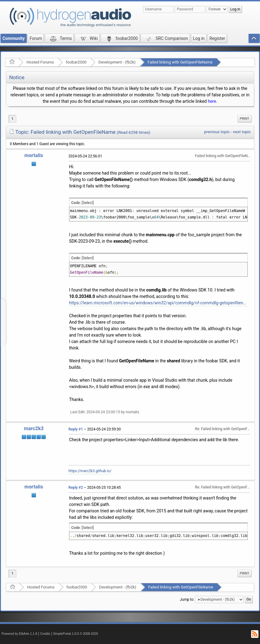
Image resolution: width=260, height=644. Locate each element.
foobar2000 (76, 62)
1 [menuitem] (12, 119)
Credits (45, 634)
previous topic (217, 132)
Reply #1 (76, 429)
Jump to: (187, 600)
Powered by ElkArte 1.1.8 (19, 634)
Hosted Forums (40, 62)
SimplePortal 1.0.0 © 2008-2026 (76, 634)
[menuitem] (244, 119)
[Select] (88, 203)
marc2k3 (34, 428)
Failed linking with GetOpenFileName (180, 62)
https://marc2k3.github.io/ (90, 471)
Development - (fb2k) (117, 62)
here (212, 101)
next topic (242, 132)
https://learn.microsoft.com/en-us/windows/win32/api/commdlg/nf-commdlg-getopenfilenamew (158, 303)
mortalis (34, 155)
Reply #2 (76, 488)
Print (244, 119)
